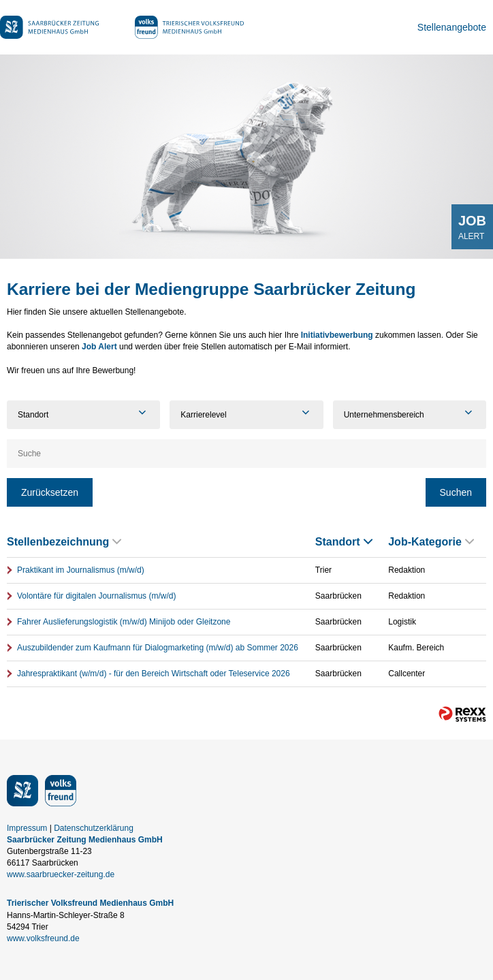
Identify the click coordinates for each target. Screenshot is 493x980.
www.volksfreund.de (43, 938)
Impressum (27, 828)
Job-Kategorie (431, 542)
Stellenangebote (452, 27)
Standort (344, 542)
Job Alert (99, 347)
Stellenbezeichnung (64, 542)
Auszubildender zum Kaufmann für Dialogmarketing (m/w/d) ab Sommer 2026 (158, 648)
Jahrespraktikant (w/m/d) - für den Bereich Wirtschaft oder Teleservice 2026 (154, 674)
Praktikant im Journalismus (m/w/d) (81, 570)
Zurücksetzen (50, 492)
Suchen (456, 492)
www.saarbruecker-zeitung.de (61, 874)
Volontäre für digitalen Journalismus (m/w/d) (96, 596)
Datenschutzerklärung (94, 828)
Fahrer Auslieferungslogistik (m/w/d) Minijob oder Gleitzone (124, 622)
